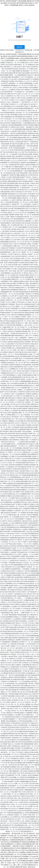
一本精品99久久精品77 (18, 846)
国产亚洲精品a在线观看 (25, 861)
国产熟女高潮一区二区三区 (20, 834)
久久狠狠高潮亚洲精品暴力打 (17, 840)
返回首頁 (20, 47)
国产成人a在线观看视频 (12, 842)
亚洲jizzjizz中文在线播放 (21, 856)
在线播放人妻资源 (25, 852)
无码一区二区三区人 (12, 859)
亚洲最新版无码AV (26, 848)
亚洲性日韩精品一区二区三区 (28, 859)
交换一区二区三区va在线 (20, 863)
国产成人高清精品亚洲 (29, 850)
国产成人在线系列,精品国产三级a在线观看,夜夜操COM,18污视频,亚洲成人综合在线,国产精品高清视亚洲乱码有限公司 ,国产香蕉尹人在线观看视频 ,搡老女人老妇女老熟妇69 (20, 3)
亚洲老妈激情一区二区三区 (13, 854)
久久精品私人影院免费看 (22, 844)
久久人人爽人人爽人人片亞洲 (17, 865)
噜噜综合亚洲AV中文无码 (12, 848)
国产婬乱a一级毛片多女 (28, 867)
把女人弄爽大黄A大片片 (11, 852)
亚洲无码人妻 (8, 856)
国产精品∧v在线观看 (24, 838)
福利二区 (35, 848)
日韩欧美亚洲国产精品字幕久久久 (11, 850)
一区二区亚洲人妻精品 (13, 867)
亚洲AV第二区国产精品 (29, 836)
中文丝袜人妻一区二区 (14, 836)
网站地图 (34, 58)
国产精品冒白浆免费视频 (27, 842)
